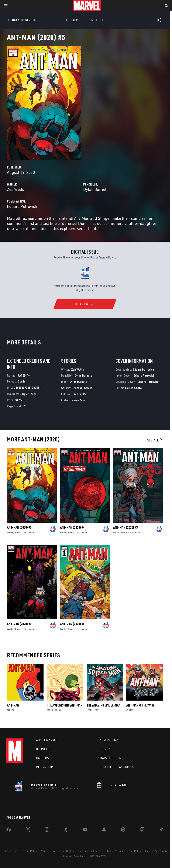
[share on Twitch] (142, 830)
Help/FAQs (44, 749)
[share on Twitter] (28, 830)
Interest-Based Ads (74, 856)
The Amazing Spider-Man (104, 705)
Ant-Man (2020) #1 (72, 624)
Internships (45, 767)
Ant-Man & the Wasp (140, 705)
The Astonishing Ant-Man (65, 705)
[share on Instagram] (47, 830)
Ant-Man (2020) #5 (19, 527)
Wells (10, 532)
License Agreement (156, 851)
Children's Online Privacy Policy (123, 851)
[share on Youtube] (85, 830)
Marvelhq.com (111, 758)
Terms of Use (10, 851)
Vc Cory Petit (82, 394)
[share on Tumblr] (66, 830)
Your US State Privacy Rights (57, 851)
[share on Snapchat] (104, 830)
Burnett (19, 532)
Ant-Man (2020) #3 (125, 527)
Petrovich (29, 532)
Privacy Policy (29, 851)
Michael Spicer (83, 388)
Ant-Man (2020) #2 (19, 624)
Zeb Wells (16, 189)
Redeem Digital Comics (117, 767)
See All (155, 440)
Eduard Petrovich (22, 206)
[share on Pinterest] (123, 830)
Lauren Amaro (79, 400)
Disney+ (106, 749)
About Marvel (47, 740)
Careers (43, 758)
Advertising (109, 740)
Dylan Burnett (95, 189)
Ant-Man (13, 705)
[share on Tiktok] (161, 830)
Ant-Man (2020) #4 (72, 527)
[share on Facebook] (9, 831)
